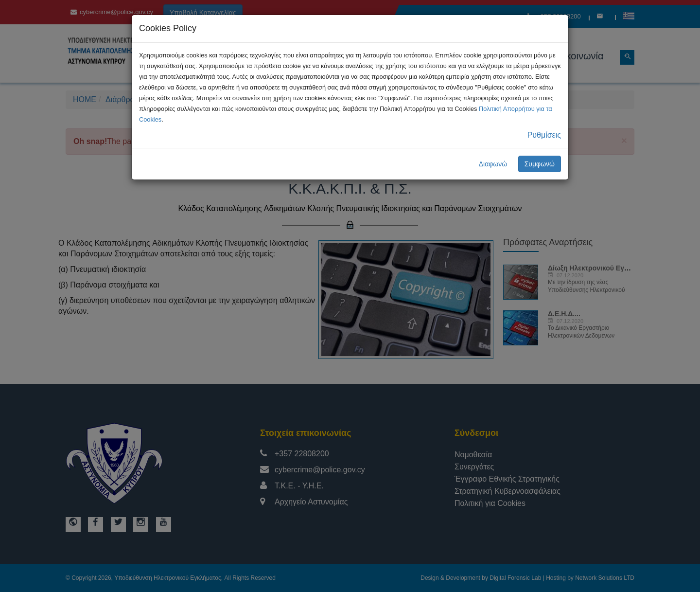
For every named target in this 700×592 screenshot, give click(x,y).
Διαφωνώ (493, 164)
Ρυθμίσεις (544, 135)
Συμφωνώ (540, 164)
